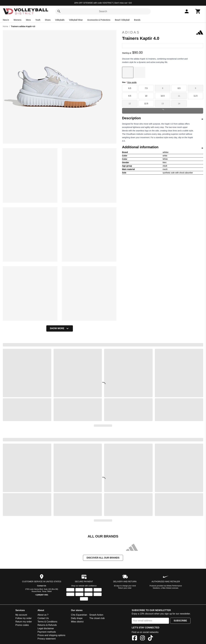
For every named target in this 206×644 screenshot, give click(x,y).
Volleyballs (60, 20)
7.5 (146, 88)
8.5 (179, 88)
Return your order (125, 588)
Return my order (24, 622)
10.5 (163, 96)
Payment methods (47, 632)
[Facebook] (135, 638)
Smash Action (96, 615)
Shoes (48, 20)
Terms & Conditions (47, 622)
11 (179, 96)
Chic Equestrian (79, 615)
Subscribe (180, 621)
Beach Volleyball (122, 20)
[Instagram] (142, 638)
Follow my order (24, 618)
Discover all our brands (103, 558)
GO (130, 3)
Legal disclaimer (46, 628)
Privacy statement (47, 639)
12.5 (146, 104)
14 (179, 104)
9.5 (130, 96)
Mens (28, 20)
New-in (6, 20)
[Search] (59, 11)
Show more (60, 328)
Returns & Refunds (47, 625)
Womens (18, 20)
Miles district (77, 622)
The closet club (97, 618)
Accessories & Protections (99, 20)
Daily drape (77, 618)
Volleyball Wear (76, 20)
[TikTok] (150, 638)
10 (146, 96)
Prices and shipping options (51, 635)
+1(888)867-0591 (42, 595)
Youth (38, 20)
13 (163, 104)
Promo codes (22, 625)
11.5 (195, 96)
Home (5, 26)
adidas (163, 32)
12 (130, 104)
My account (21, 615)
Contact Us (42, 586)
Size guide (132, 82)
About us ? (43, 615)
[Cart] (198, 11)
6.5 (130, 88)
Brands (137, 20)
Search (103, 11)
